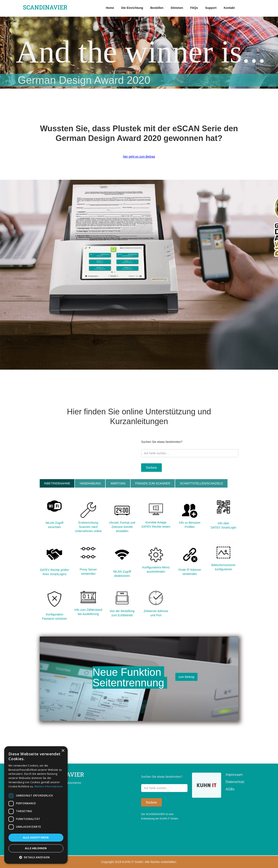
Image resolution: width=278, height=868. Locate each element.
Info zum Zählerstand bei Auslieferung (88, 612)
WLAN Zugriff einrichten (55, 525)
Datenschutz (232, 782)
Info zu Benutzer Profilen (190, 525)
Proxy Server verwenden (88, 572)
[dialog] (36, 805)
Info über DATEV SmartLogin (223, 525)
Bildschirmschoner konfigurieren (223, 567)
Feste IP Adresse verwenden (190, 572)
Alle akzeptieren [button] (36, 838)
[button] (36, 857)
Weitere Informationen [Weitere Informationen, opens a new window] (49, 786)
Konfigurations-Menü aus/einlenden (156, 569)
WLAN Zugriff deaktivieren (122, 574)
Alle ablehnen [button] (36, 848)
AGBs (230, 789)
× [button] (63, 751)
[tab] (57, 483)
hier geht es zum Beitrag (139, 157)
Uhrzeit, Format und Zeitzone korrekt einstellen (122, 527)
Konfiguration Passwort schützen (55, 617)
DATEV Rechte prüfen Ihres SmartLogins (54, 572)
